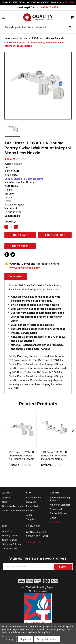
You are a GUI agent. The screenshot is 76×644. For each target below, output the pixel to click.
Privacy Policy (10, 536)
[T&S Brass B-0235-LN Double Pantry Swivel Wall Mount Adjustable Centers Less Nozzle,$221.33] (22, 429)
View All (55, 522)
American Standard (60, 505)
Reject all (26, 639)
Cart (5, 502)
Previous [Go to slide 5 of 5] (3, 430)
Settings (9, 639)
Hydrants (31, 502)
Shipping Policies (12, 544)
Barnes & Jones (58, 513)
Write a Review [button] (14, 164)
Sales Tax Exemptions (14, 511)
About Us (7, 531)
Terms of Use (9, 549)
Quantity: (10, 222)
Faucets (30, 511)
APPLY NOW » (68, 2)
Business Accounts (13, 506)
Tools (29, 515)
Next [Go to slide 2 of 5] (73, 430)
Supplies (31, 519)
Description (16, 277)
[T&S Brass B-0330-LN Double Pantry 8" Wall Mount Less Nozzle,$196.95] (54, 429)
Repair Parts (33, 506)
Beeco (53, 518)
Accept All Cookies (47, 639)
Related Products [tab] (38, 404)
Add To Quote (20, 246)
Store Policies (10, 540)
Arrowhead (56, 509)
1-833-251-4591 (50, 7)
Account (7, 498)
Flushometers (33, 498)
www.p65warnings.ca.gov (25, 268)
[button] (38, 616)
